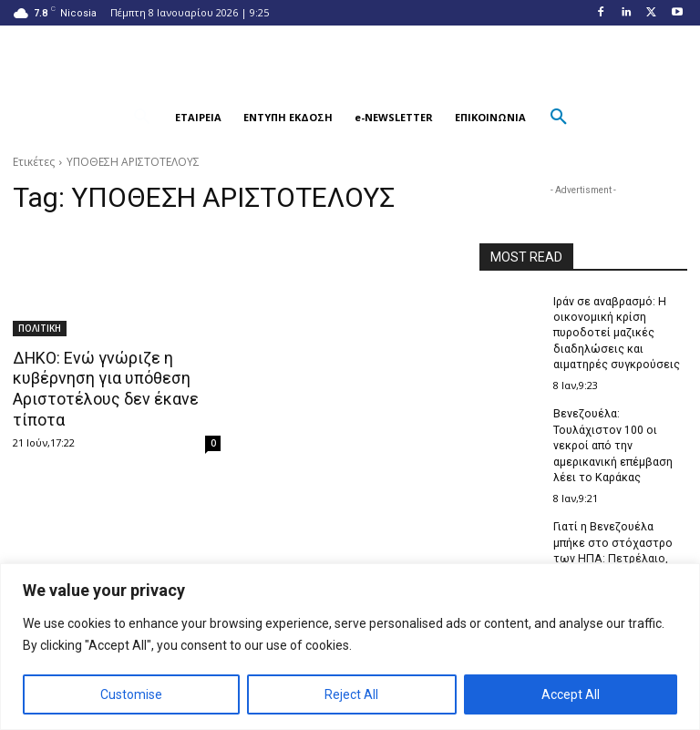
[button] (142, 118)
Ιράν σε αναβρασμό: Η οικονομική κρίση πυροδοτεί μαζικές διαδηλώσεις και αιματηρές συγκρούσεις (616, 332)
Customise (131, 694)
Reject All (351, 694)
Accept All (571, 694)
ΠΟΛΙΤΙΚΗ (40, 328)
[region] (350, 647)
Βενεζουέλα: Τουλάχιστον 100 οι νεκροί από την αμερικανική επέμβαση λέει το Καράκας (612, 442)
